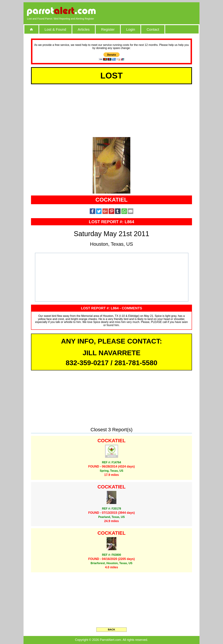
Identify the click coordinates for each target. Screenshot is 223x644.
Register (108, 29)
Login (131, 29)
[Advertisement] (156, 11)
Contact (153, 29)
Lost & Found (55, 29)
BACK (111, 630)
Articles (84, 29)
